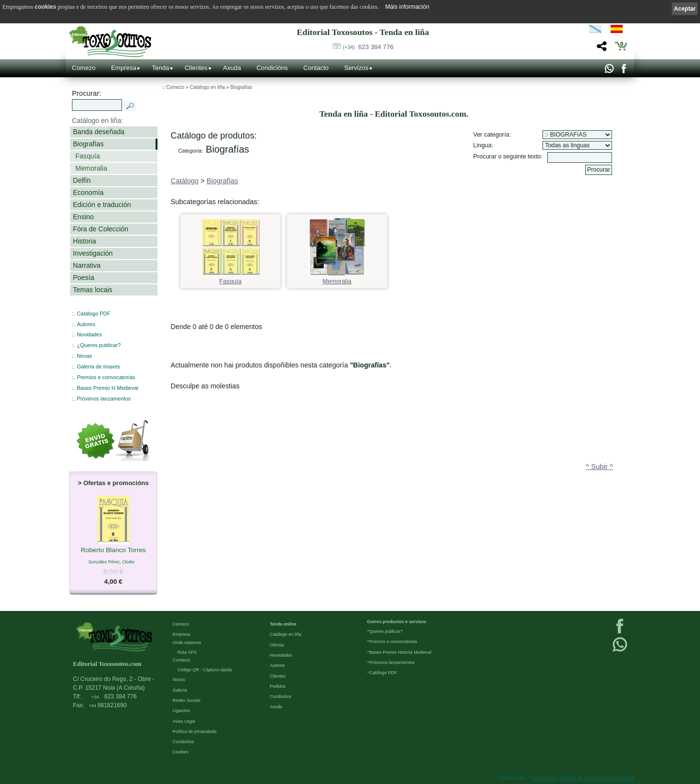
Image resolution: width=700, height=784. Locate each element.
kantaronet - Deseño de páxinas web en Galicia (583, 778)
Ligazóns (181, 711)
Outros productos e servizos (397, 622)
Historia (85, 241)
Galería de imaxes (98, 366)
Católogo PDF (383, 673)
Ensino (83, 217)
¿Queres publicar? (99, 345)
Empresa (123, 68)
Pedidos (278, 686)
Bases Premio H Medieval (107, 388)
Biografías (88, 144)
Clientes (196, 68)
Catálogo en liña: (97, 121)
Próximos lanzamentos (104, 399)
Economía (88, 192)
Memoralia (91, 168)
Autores (86, 324)
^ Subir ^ (599, 467)
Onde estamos (187, 643)
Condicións (272, 68)
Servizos (356, 68)
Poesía (84, 278)
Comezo (84, 68)
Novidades (89, 334)
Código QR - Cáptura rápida (205, 670)
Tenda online (283, 624)
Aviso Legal (184, 721)
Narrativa (87, 265)
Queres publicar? (386, 631)
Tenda (160, 68)
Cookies (181, 752)
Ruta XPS (187, 652)
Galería (180, 690)
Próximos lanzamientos (392, 662)
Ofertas (277, 645)
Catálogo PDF (94, 314)
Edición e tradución (102, 205)
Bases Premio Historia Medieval (401, 652)
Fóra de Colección (101, 229)
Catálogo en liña (207, 87)
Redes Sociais (187, 700)
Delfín (82, 180)
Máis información (407, 7)
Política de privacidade (195, 732)
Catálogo (185, 181)
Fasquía (88, 156)
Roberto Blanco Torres (113, 551)
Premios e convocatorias (106, 377)
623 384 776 (368, 47)
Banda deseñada (99, 132)
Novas (84, 356)
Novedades (281, 655)
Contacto (316, 68)
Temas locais (93, 290)
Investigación (93, 253)
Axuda (232, 68)
